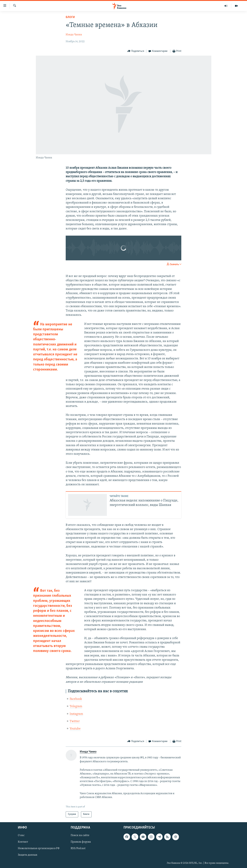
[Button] (136, 51)
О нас (21, 835)
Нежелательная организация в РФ (39, 848)
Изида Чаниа (74, 35)
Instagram (76, 714)
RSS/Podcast (78, 848)
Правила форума (81, 842)
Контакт (23, 842)
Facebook (76, 699)
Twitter (75, 721)
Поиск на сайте (80, 835)
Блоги (70, 17)
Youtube (75, 729)
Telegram (76, 706)
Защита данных (28, 855)
